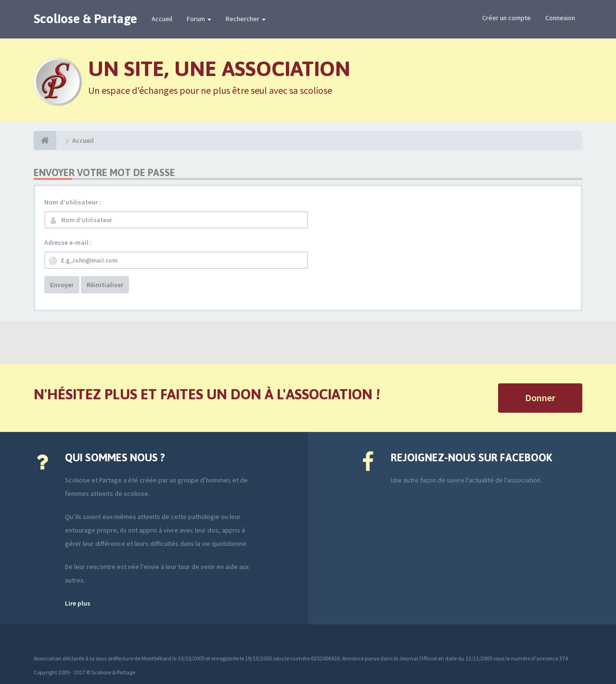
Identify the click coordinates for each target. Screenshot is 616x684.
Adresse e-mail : (68, 242)
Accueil (162, 19)
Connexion (560, 18)
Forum (199, 19)
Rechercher (246, 19)
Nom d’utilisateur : (73, 202)
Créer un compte (507, 18)
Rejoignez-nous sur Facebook (471, 457)
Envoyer (62, 285)
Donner (540, 398)
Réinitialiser (105, 285)
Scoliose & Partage (85, 19)
